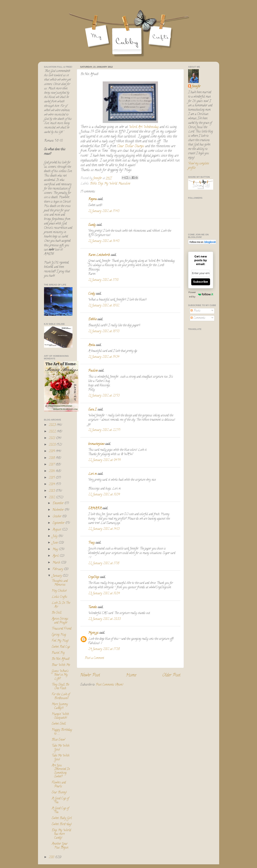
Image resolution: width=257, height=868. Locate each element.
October (57, 517)
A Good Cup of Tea (60, 801)
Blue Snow (58, 740)
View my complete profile (198, 166)
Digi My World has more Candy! (61, 834)
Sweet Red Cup (61, 647)
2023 (53, 425)
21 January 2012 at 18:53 (104, 331)
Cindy (92, 294)
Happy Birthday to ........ (62, 732)
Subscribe (201, 282)
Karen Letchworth (99, 255)
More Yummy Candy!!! (60, 706)
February (58, 569)
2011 (52, 857)
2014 (52, 484)
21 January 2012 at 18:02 (104, 306)
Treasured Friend (61, 629)
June (55, 543)
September (59, 523)
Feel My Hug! (60, 641)
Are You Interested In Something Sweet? (61, 771)
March (57, 563)
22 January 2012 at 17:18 (104, 564)
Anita (92, 345)
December (58, 504)
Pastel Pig (58, 653)
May (56, 550)
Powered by (201, 294)
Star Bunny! (59, 793)
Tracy (91, 543)
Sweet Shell (59, 724)
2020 (53, 445)
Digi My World (107, 184)
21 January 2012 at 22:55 (104, 430)
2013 (52, 491)
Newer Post (90, 675)
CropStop (94, 577)
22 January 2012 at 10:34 (104, 495)
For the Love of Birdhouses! (61, 696)
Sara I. (92, 410)
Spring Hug (59, 635)
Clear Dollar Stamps (131, 146)
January (58, 576)
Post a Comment (94, 658)
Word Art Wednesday (144, 127)
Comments (198, 318)
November (59, 510)
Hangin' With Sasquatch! (60, 716)
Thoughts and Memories (60, 583)
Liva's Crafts (59, 597)
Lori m (92, 474)
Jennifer (196, 87)
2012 (52, 498)
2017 (52, 465)
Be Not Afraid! (61, 659)
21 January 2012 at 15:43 (104, 211)
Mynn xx (93, 633)
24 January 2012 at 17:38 (104, 649)
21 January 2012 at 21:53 (104, 396)
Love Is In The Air (61, 605)
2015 (52, 478)
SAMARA (95, 509)
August (57, 530)
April (56, 556)
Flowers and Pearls (59, 785)
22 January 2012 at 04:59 (104, 460)
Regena (92, 199)
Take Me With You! (60, 748)
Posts (195, 311)
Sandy (92, 225)
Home (131, 675)
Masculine (124, 184)
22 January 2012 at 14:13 (104, 529)
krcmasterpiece (96, 444)
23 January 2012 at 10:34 (104, 594)
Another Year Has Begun (60, 846)
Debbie (92, 320)
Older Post (171, 675)
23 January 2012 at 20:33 (104, 619)
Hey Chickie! (59, 591)
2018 (52, 458)
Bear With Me (61, 665)
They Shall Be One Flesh (60, 687)
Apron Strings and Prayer (60, 621)
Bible (93, 184)
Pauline (93, 371)
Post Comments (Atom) (110, 685)
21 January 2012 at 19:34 (104, 357)
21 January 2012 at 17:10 (103, 280)
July (55, 536)
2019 (52, 451)
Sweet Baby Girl (62, 818)
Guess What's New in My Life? (60, 675)
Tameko (93, 607)
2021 (52, 438)
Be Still (57, 613)
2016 (52, 471)
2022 (53, 432)
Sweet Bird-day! (62, 824)
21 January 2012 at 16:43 (104, 241)
